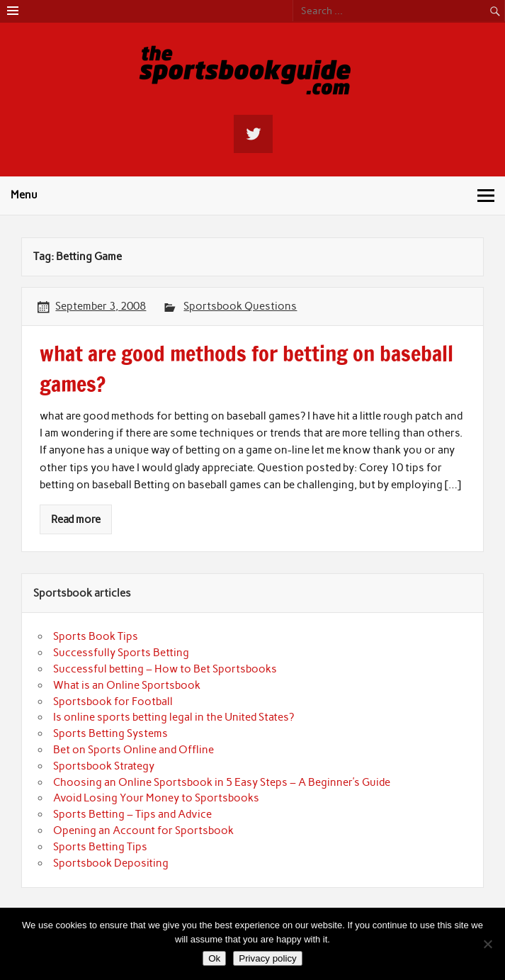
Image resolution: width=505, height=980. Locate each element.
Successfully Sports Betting (121, 653)
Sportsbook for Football (113, 702)
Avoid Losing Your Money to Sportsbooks (156, 798)
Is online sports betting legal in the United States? (174, 717)
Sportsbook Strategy (104, 766)
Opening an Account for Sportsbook (143, 830)
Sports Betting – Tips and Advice (132, 814)
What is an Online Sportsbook (127, 685)
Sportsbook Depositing (111, 863)
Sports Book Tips (96, 636)
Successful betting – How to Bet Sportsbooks (165, 669)
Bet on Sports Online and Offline (134, 750)
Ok (214, 958)
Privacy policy (267, 958)
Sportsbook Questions (240, 306)
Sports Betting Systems (110, 733)
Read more (76, 519)
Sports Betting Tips (100, 847)
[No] (487, 944)
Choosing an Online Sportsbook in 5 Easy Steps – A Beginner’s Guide (222, 782)
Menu (24, 195)
